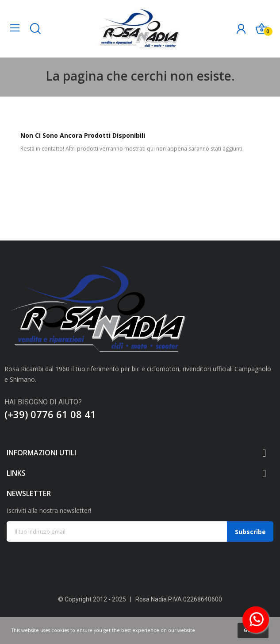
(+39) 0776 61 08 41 (50, 414)
